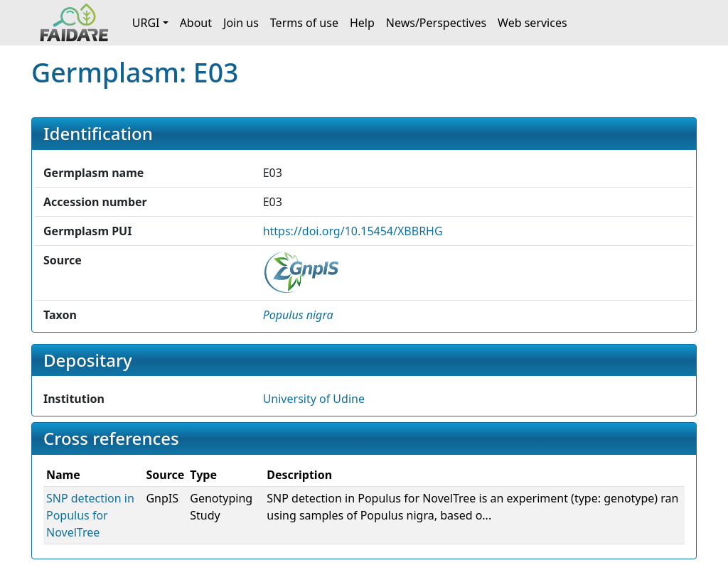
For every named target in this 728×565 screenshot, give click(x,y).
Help (362, 23)
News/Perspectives (436, 23)
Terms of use (304, 23)
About (196, 23)
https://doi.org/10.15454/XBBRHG (353, 231)
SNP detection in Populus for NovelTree (90, 515)
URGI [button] (146, 23)
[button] (298, 315)
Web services (532, 23)
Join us (241, 23)
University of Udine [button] (314, 399)
